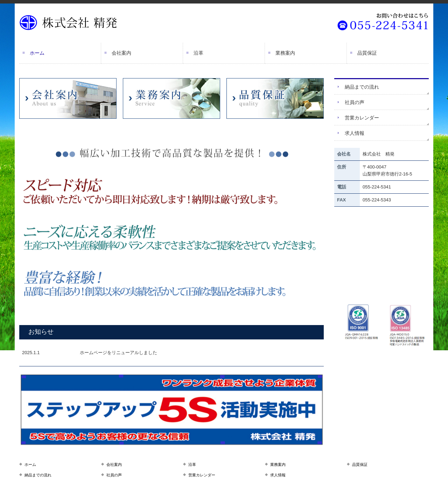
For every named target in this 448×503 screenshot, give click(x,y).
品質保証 (367, 53)
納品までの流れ (362, 87)
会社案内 (121, 53)
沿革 (198, 53)
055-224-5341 (377, 187)
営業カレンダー (362, 118)
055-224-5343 (377, 200)
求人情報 (355, 133)
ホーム (37, 53)
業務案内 (285, 53)
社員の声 (355, 102)
